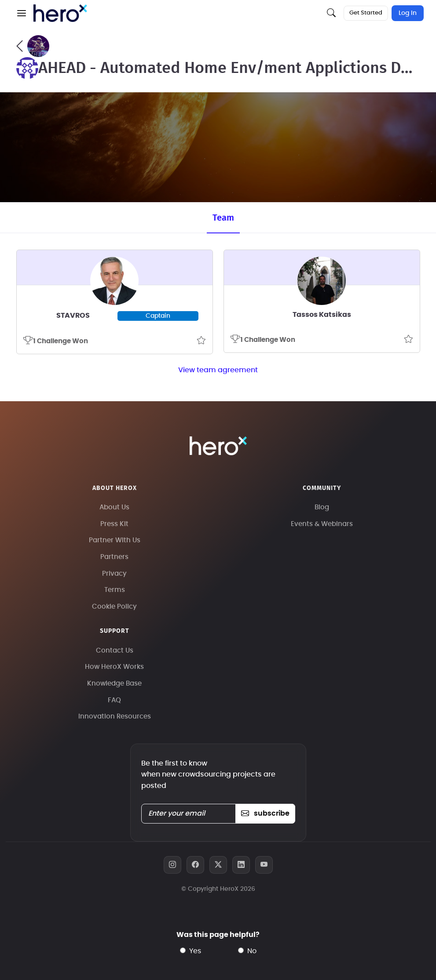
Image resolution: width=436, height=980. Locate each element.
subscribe (265, 813)
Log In (408, 13)
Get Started (366, 13)
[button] (22, 13)
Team (223, 218)
